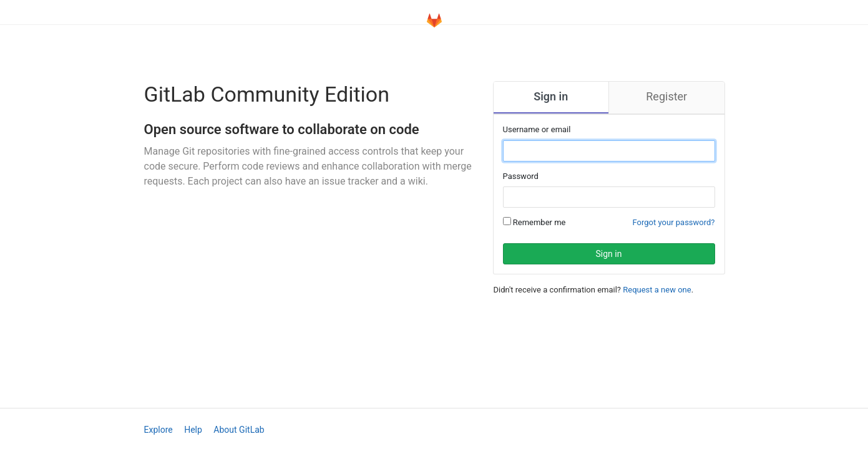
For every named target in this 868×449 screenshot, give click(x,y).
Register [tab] (666, 96)
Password (521, 176)
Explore (158, 430)
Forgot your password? (674, 222)
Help (193, 430)
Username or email (537, 129)
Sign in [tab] (551, 96)
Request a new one (657, 290)
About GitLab (239, 430)
